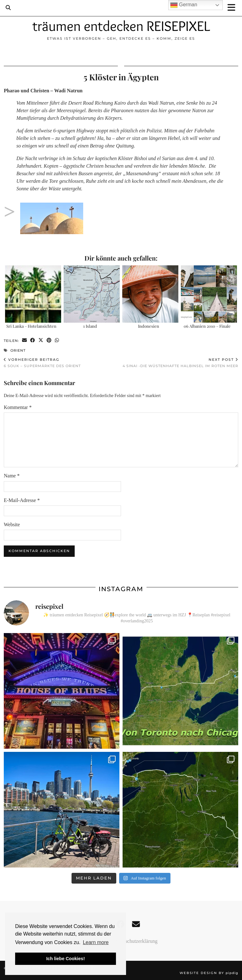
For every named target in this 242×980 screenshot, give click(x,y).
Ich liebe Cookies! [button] (66, 959)
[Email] (136, 924)
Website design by (209, 973)
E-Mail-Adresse (22, 500)
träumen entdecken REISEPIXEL (121, 26)
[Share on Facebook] (33, 340)
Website (12, 525)
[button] (233, 8)
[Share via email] (25, 340)
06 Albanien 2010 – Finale (207, 326)
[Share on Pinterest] (49, 340)
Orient (18, 350)
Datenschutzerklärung (135, 941)
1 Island (90, 326)
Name (12, 476)
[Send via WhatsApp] (57, 340)
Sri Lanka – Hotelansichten (31, 326)
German (184, 5)
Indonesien (149, 326)
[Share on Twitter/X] (41, 340)
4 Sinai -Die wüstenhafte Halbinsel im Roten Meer (180, 363)
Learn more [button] (96, 942)
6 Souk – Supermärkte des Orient (42, 363)
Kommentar (18, 407)
